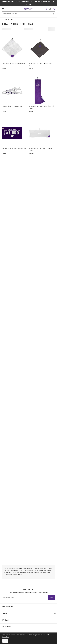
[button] (46, 9)
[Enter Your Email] (24, 598)
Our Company (6, 627)
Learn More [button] (6, 637)
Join (52, 598)
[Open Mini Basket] (54, 9)
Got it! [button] (5, 641)
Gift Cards (5, 620)
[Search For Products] (24, 14)
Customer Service (8, 607)
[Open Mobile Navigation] (3, 9)
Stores (4, 613)
